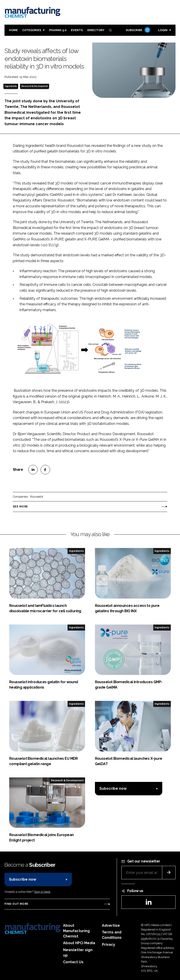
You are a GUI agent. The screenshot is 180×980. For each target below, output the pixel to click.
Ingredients (11, 86)
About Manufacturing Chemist (76, 931)
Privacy (109, 945)
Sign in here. (42, 892)
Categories (32, 30)
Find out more (16, 904)
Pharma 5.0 (58, 30)
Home (13, 30)
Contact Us (73, 962)
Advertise (111, 925)
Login (163, 30)
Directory (96, 30)
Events (77, 30)
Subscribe (137, 30)
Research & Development (35, 86)
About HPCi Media (79, 943)
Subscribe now (113, 788)
